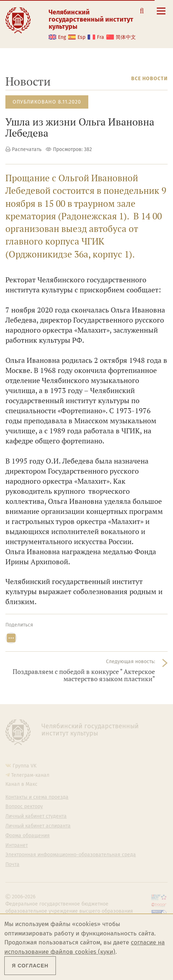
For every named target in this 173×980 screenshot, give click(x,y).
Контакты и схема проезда (37, 797)
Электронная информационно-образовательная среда (71, 855)
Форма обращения (28, 836)
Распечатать (27, 149)
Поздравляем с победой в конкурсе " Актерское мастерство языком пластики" (84, 675)
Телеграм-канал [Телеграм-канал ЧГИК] (30, 775)
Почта (12, 865)
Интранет (17, 845)
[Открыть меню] (161, 15)
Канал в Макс (21, 784)
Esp (81, 37)
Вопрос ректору (24, 807)
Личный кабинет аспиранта (38, 826)
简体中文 (126, 37)
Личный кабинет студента (36, 816)
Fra (101, 37)
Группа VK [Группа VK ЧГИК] (25, 766)
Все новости (149, 79)
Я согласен (30, 966)
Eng (62, 37)
